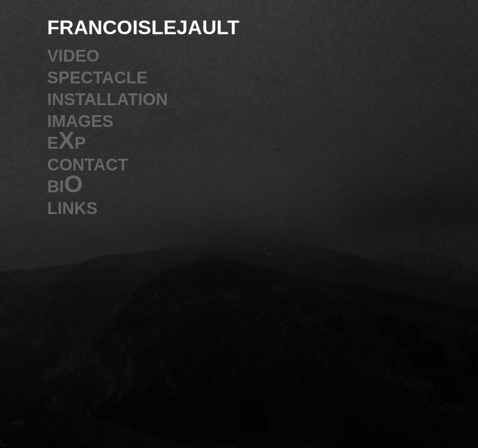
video (73, 53)
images (81, 119)
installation (108, 97)
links (73, 206)
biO (65, 184)
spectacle (98, 75)
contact (88, 162)
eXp (67, 140)
